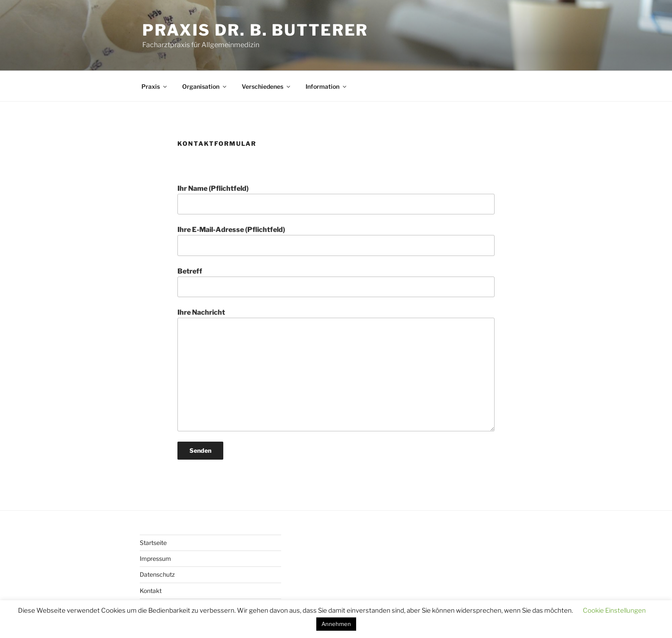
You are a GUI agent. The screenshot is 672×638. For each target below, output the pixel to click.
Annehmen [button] (336, 624)
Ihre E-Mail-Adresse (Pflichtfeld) (336, 241)
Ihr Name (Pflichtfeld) (336, 199)
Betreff (336, 282)
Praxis (155, 86)
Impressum (155, 558)
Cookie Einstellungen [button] (614, 611)
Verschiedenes (267, 86)
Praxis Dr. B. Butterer (255, 30)
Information (327, 86)
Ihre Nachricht (336, 370)
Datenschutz (157, 574)
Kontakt (151, 591)
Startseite (153, 543)
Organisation (205, 86)
